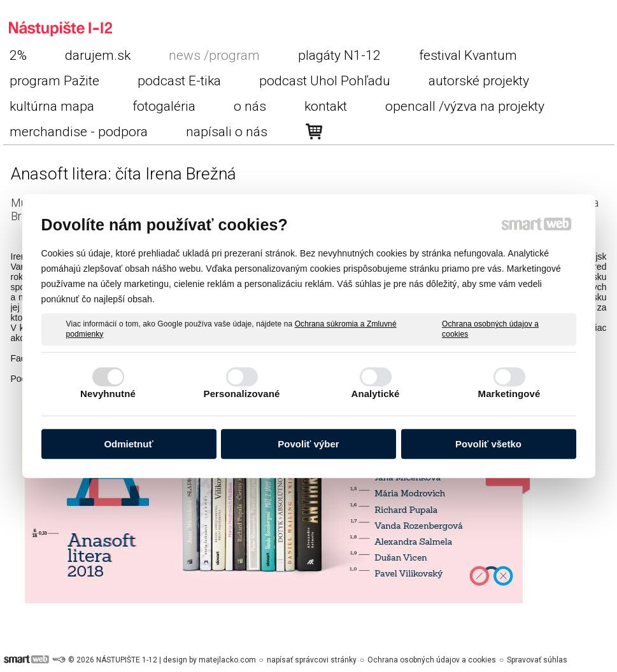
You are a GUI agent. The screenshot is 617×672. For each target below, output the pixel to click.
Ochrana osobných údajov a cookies (490, 329)
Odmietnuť (128, 444)
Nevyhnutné (108, 394)
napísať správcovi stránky (312, 660)
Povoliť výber (308, 444)
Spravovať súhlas (537, 660)
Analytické (375, 394)
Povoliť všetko (488, 444)
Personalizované (242, 394)
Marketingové (509, 394)
